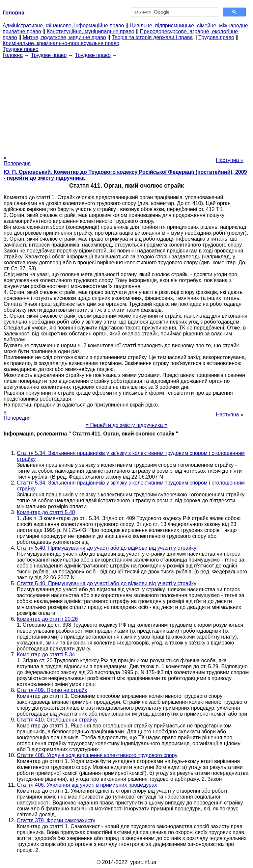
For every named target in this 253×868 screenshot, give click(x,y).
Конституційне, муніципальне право (91, 31)
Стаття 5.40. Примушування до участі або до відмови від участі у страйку (107, 548)
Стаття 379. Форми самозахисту (56, 820)
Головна (13, 55)
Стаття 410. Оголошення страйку (57, 720)
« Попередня (17, 160)
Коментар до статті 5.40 (46, 512)
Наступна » (230, 160)
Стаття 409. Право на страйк (52, 690)
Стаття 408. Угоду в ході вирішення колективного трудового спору (97, 755)
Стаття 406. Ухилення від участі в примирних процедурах (87, 785)
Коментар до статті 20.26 (47, 619)
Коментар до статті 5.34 (46, 655)
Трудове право (216, 37)
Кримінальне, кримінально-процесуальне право (61, 43)
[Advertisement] (126, 104)
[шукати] (174, 12)
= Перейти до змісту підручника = (127, 425)
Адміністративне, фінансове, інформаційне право (63, 26)
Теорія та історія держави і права (152, 37)
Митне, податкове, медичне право (64, 37)
